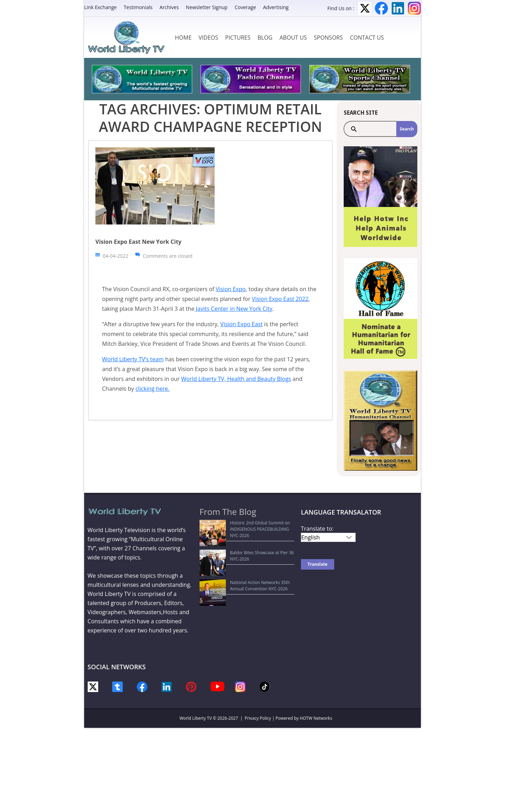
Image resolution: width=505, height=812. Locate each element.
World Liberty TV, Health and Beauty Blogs (236, 379)
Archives (169, 7)
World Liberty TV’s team (133, 359)
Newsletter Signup (207, 7)
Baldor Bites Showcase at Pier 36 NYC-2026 (246, 540)
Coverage (245, 7)
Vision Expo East (241, 324)
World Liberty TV (196, 718)
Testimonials (138, 7)
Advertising (276, 7)
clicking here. (152, 389)
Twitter (365, 8)
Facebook (381, 8)
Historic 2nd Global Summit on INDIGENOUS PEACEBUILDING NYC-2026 (247, 526)
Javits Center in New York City (233, 309)
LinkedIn (398, 8)
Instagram (414, 8)
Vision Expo (231, 289)
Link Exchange (100, 7)
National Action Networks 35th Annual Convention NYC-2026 (241, 553)
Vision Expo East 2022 (280, 299)
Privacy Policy (258, 718)
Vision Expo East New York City (138, 242)
